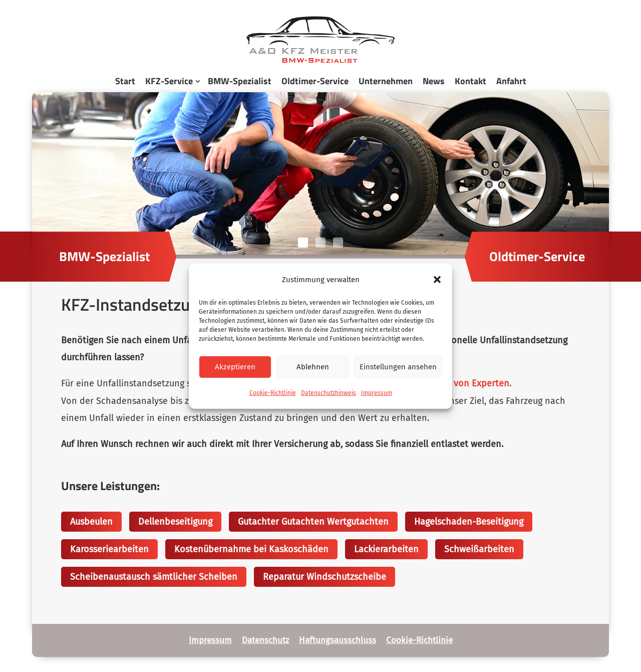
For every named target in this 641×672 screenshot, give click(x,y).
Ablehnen (313, 367)
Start (125, 81)
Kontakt (470, 81)
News (434, 81)
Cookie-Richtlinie (273, 393)
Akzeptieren (235, 367)
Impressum (377, 393)
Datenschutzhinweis (329, 393)
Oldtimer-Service (315, 81)
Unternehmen (386, 81)
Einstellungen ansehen (398, 367)
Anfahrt (511, 81)
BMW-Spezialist (240, 81)
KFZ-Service (169, 81)
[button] (437, 279)
